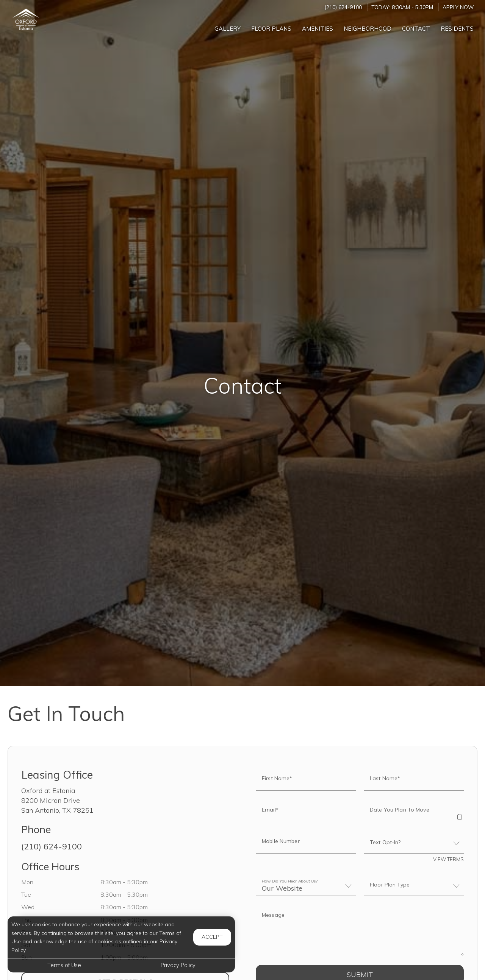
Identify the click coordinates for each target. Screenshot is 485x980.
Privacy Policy (178, 965)
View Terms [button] (448, 859)
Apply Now (458, 7)
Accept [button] (212, 937)
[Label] (360, 931)
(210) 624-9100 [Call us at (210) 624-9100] (343, 7)
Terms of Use (64, 965)
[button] (459, 812)
